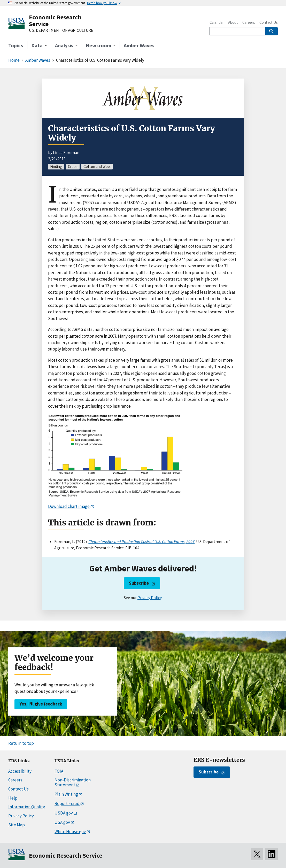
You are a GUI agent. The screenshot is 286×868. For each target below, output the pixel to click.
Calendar (217, 22)
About (233, 22)
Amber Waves (139, 45)
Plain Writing (66, 794)
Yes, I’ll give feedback (41, 704)
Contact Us (269, 22)
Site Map (17, 825)
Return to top (21, 743)
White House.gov (70, 832)
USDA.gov (64, 813)
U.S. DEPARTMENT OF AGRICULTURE (61, 30)
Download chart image (69, 506)
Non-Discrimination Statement (73, 782)
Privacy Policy (149, 598)
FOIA (59, 771)
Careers (249, 22)
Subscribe (139, 583)
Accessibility (20, 771)
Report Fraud (67, 803)
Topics (16, 45)
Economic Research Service (55, 21)
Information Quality (27, 807)
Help (13, 798)
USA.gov (62, 822)
